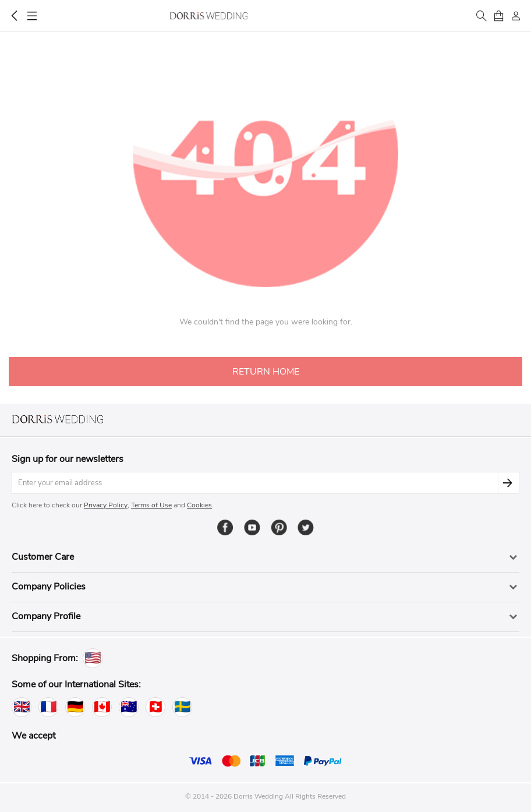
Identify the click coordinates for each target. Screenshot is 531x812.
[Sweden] (182, 707)
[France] (48, 707)
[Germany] (75, 707)
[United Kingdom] (22, 707)
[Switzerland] (155, 707)
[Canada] (102, 707)
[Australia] (129, 707)
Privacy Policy (106, 505)
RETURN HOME (266, 372)
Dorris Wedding (209, 16)
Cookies (199, 505)
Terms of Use (151, 505)
